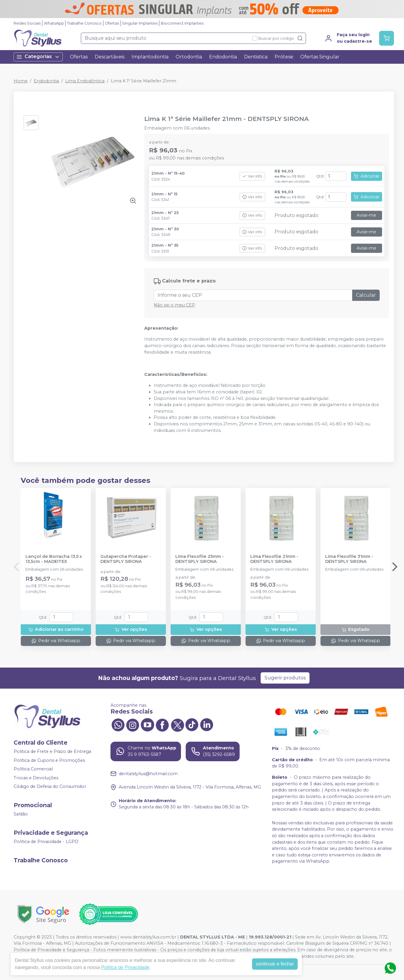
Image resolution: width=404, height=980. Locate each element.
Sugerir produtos (285, 678)
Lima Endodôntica (85, 81)
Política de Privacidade (125, 967)
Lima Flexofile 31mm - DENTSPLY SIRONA (349, 559)
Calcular (366, 295)
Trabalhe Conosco (84, 23)
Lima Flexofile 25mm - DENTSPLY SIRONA (200, 559)
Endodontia (223, 57)
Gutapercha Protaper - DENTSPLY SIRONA (126, 559)
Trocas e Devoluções (36, 778)
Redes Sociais (27, 23)
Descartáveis (110, 57)
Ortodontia (189, 57)
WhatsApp (54, 23)
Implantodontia (150, 57)
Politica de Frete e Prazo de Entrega (52, 751)
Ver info (252, 176)
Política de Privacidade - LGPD (46, 842)
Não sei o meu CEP (174, 305)
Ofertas (112, 23)
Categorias (38, 57)
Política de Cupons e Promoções (49, 760)
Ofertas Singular (320, 57)
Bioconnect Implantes (182, 23)
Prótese (284, 57)
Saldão (21, 814)
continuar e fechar (275, 964)
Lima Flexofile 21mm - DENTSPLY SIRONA (274, 559)
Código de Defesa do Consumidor (50, 787)
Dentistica (256, 57)
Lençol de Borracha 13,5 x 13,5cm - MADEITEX (54, 559)
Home (21, 81)
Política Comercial (33, 769)
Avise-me (366, 215)
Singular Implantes (140, 23)
